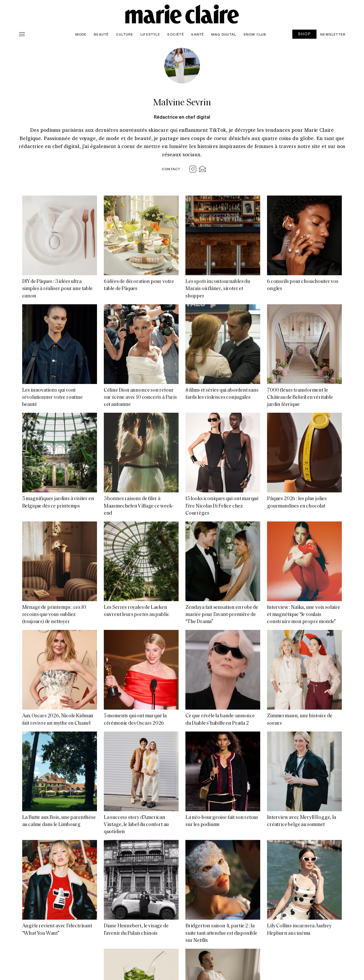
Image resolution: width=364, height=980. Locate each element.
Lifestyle (150, 34)
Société (175, 34)
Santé (197, 34)
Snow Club (255, 34)
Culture (125, 34)
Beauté (101, 34)
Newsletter (333, 34)
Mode (81, 34)
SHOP (305, 34)
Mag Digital (224, 34)
